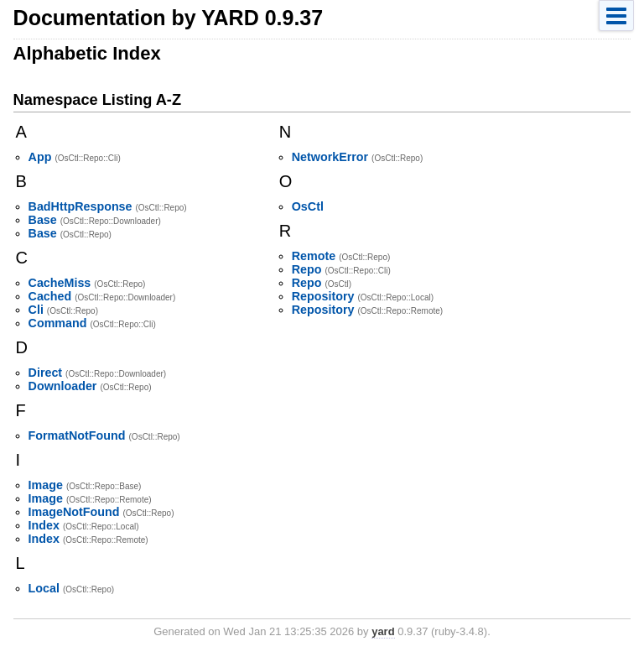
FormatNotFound (77, 435)
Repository (323, 296)
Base (43, 220)
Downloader (63, 386)
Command (58, 323)
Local (44, 588)
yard (383, 631)
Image (46, 485)
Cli (36, 310)
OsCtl (308, 206)
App (40, 157)
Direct (46, 373)
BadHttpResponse (80, 206)
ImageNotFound (74, 512)
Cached (50, 296)
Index (44, 525)
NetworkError (330, 157)
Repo (307, 269)
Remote (314, 256)
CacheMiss (60, 283)
